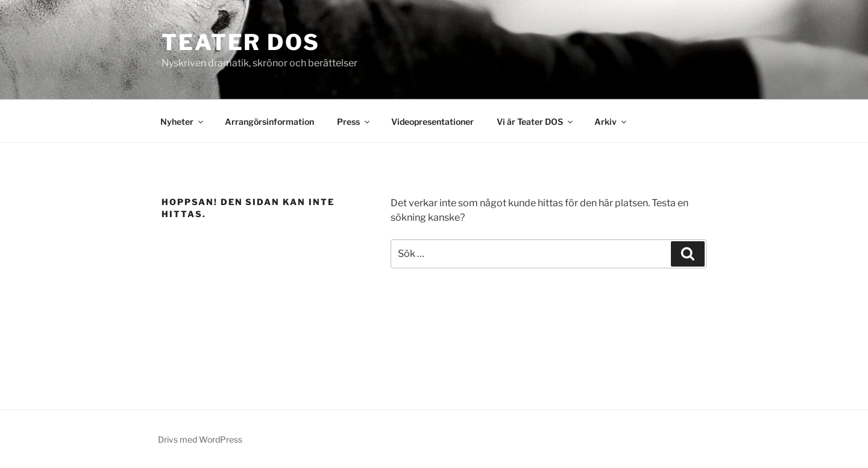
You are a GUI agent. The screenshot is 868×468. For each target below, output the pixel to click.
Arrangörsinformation (269, 122)
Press (354, 122)
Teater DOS (241, 42)
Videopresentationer (432, 122)
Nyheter (183, 122)
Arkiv (611, 122)
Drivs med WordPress (200, 439)
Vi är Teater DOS (536, 122)
